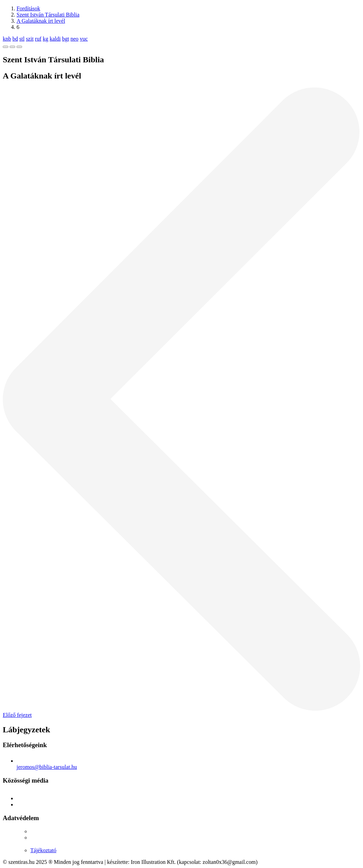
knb (7, 39)
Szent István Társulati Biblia (48, 15)
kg (46, 39)
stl (22, 39)
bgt (65, 39)
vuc (84, 39)
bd (15, 39)
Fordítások (28, 8)
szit (30, 39)
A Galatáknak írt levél (41, 21)
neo (74, 39)
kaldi (55, 39)
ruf (38, 39)
